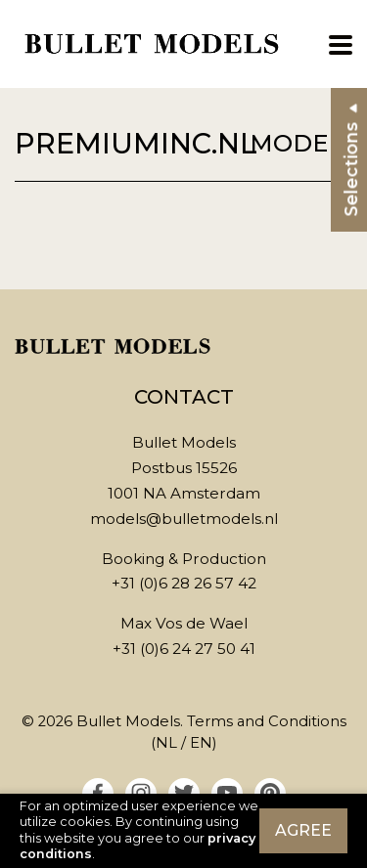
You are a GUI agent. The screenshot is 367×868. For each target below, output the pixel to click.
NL (166, 743)
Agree (303, 830)
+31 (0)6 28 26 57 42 (184, 583)
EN (201, 743)
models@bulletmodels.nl (184, 519)
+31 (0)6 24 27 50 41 (184, 649)
